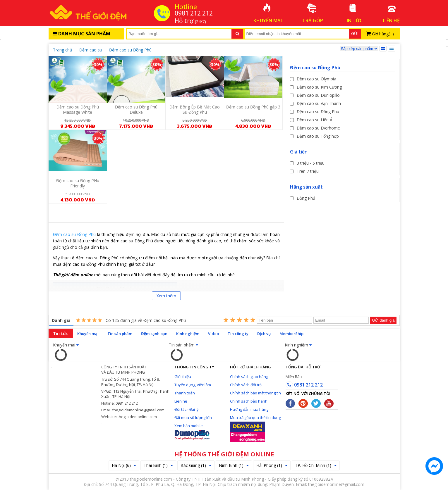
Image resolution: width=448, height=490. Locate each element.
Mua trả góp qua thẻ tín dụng (255, 417)
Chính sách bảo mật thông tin (255, 393)
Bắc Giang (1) (196, 465)
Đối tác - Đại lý (187, 409)
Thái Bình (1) (158, 465)
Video (213, 334)
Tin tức (61, 333)
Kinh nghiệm (188, 334)
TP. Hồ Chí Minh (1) (316, 465)
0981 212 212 (304, 385)
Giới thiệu (183, 377)
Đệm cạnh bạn (154, 334)
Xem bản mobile (189, 426)
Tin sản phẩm (120, 334)
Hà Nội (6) (124, 465)
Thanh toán (185, 393)
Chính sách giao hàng (249, 377)
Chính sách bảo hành (249, 401)
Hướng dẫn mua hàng (249, 409)
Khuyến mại (88, 334)
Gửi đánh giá (383, 320)
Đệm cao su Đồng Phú (74, 234)
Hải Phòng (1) (272, 465)
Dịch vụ (264, 334)
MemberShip (291, 334)
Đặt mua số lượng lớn (193, 417)
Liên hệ (181, 401)
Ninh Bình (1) (234, 465)
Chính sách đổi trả (246, 385)
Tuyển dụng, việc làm (193, 385)
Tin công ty (238, 334)
